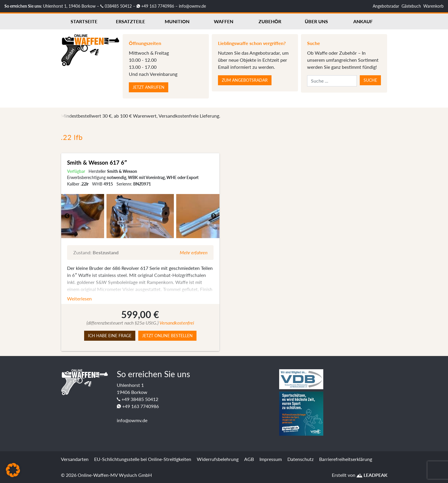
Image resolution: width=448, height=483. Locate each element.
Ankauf (363, 21)
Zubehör (270, 21)
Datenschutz (300, 459)
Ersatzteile (130, 21)
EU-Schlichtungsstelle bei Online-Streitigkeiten (143, 459)
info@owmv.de (192, 6)
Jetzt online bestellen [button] (167, 336)
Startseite (84, 21)
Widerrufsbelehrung (218, 459)
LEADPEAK (372, 475)
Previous (67, 216)
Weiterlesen (79, 299)
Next (214, 216)
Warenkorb (433, 6)
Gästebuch (411, 6)
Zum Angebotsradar (245, 80)
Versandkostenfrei (177, 323)
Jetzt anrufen (149, 87)
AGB (249, 459)
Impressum (271, 459)
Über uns (316, 21)
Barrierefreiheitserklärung (346, 459)
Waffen (224, 21)
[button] (13, 470)
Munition (177, 21)
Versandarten (75, 459)
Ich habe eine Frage (110, 336)
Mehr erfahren (194, 252)
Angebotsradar (386, 6)
